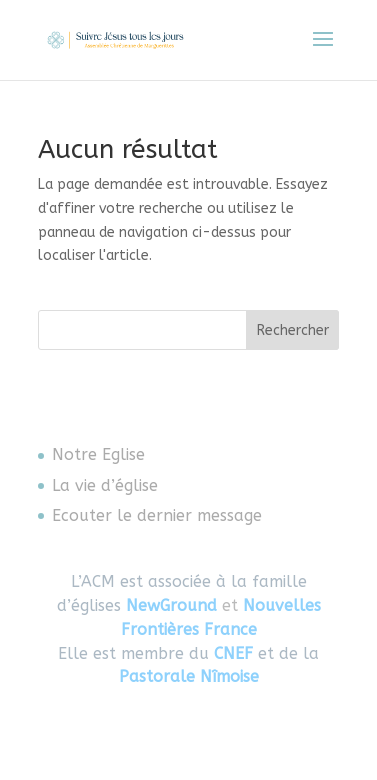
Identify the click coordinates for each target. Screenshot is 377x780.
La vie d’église (105, 485)
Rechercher (293, 330)
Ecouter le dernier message (157, 515)
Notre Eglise (98, 454)
